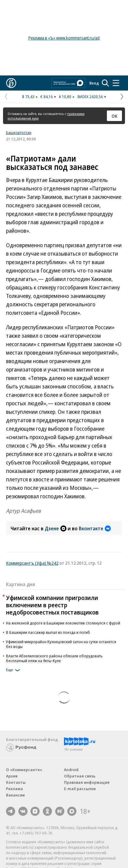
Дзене (56, 528)
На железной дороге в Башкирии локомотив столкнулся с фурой (63, 623)
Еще (14, 670)
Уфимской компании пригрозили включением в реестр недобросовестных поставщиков (52, 605)
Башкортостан (19, 132)
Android (71, 770)
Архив (12, 776)
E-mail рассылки (80, 789)
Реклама (14, 789)
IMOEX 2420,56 (90, 97)
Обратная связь (80, 776)
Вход (94, 83)
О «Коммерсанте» (24, 770)
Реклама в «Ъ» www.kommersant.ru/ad (64, 38)
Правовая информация (87, 782)
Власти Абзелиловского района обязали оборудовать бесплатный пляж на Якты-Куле (54, 658)
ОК (115, 116)
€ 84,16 (47, 97)
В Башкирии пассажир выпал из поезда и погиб (48, 632)
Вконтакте (95, 528)
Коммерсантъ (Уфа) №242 (32, 563)
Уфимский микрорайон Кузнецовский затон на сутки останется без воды (61, 644)
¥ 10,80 (65, 97)
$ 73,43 (28, 97)
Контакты (16, 782)
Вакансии (15, 795)
